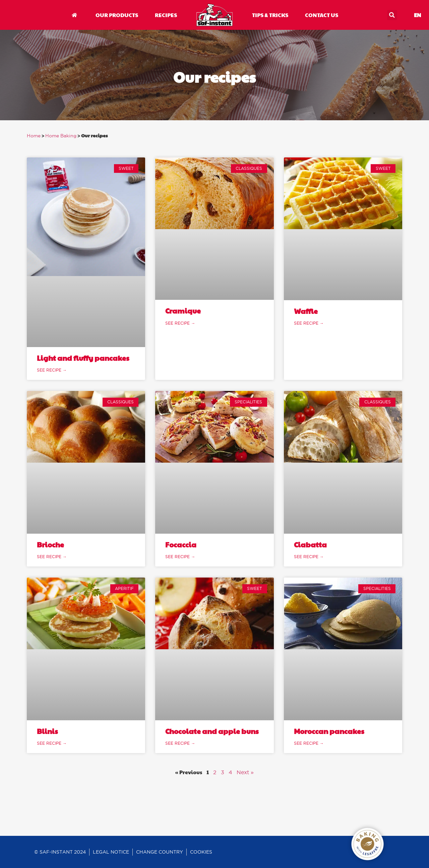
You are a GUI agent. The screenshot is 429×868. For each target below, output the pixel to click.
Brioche (50, 545)
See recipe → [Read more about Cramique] (180, 323)
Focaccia (181, 545)
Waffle (306, 311)
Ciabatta (310, 545)
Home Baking (61, 136)
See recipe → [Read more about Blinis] (52, 743)
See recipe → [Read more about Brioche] (52, 557)
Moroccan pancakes (329, 731)
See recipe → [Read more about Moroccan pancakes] (309, 743)
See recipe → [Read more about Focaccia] (180, 557)
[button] (392, 15)
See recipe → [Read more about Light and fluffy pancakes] (52, 370)
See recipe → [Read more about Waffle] (309, 323)
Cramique (183, 311)
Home (34, 136)
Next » (245, 772)
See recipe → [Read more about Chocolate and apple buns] (180, 743)
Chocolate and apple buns (212, 731)
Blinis (47, 731)
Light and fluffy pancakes (83, 358)
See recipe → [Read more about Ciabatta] (309, 557)
